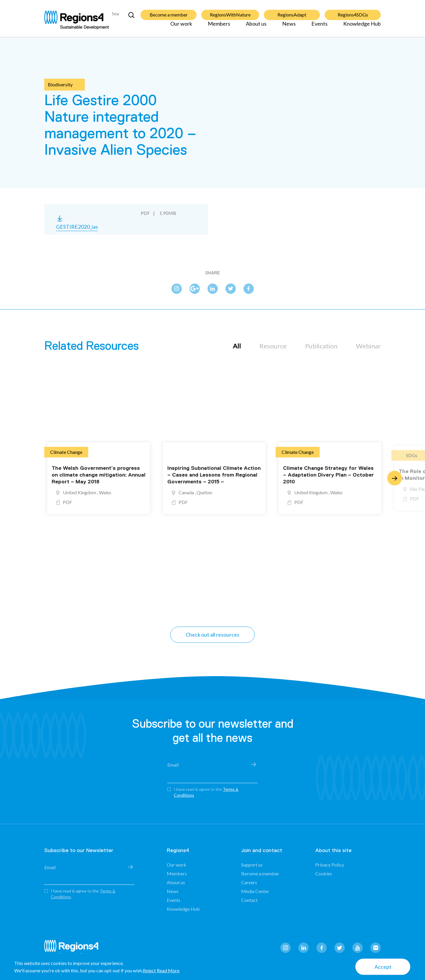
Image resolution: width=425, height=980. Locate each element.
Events (319, 27)
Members (219, 27)
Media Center (255, 891)
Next (395, 478)
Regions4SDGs (353, 11)
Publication (321, 346)
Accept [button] (383, 967)
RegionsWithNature (230, 11)
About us (256, 27)
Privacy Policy (330, 865)
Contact (249, 900)
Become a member (169, 11)
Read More (168, 970)
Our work (181, 27)
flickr (376, 948)
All (237, 346)
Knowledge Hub (362, 27)
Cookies (324, 873)
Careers (249, 882)
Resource (273, 346)
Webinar (368, 346)
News (289, 27)
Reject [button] (149, 970)
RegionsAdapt (292, 11)
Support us (252, 865)
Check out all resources (212, 635)
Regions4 (74, 949)
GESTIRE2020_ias (77, 227)
